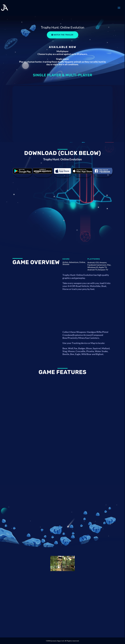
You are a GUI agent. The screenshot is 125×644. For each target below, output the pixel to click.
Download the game (22, 171)
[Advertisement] (87, 312)
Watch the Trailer (63, 35)
